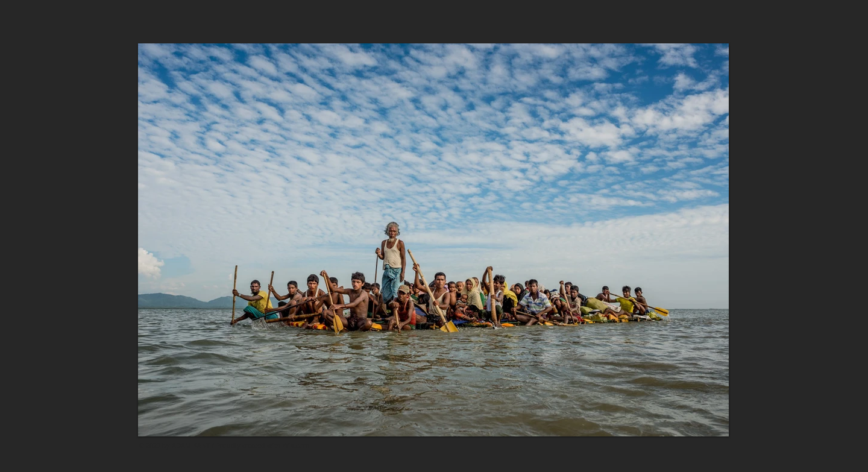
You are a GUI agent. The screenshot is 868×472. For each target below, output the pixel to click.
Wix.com (296, 445)
